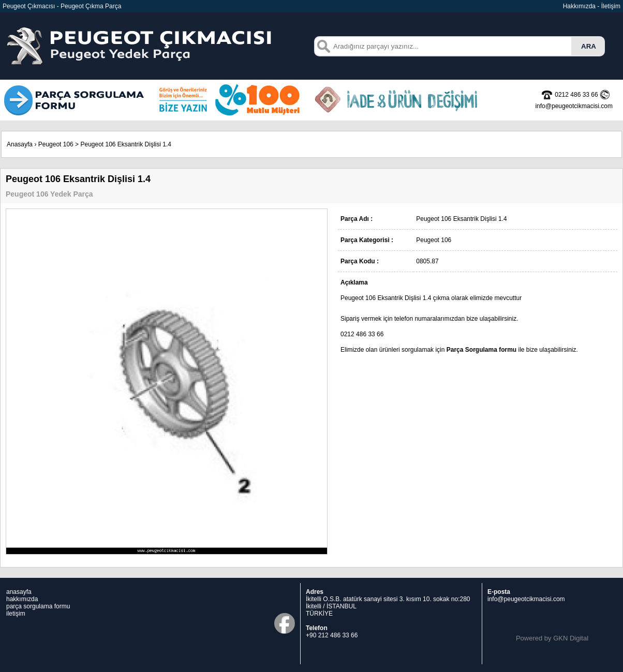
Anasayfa (20, 144)
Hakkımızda (579, 6)
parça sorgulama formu (38, 606)
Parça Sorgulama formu (481, 350)
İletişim (611, 6)
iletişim (16, 614)
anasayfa (19, 592)
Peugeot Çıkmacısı (29, 6)
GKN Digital (571, 638)
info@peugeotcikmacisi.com (526, 599)
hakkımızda (22, 599)
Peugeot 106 (56, 144)
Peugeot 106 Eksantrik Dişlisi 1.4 (125, 144)
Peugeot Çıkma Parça (91, 6)
